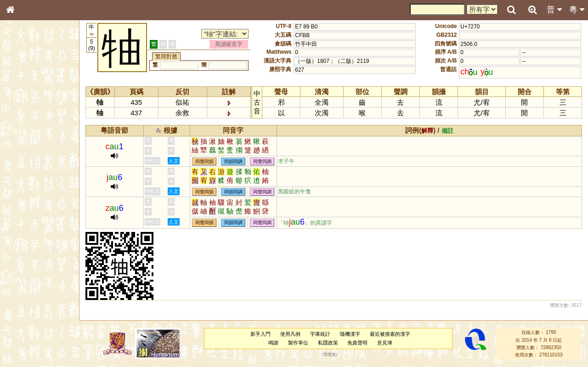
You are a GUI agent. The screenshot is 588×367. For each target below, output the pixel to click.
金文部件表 (25, 148)
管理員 (330, 355)
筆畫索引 (23, 131)
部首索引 (23, 123)
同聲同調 (262, 161)
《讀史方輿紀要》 (34, 291)
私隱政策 (328, 343)
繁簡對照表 (25, 307)
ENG (40, 101)
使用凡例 (290, 334)
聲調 (44, 242)
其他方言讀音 (28, 258)
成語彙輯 (23, 299)
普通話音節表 (28, 250)
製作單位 (298, 343)
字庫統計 (320, 334)
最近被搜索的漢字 (390, 334)
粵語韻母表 (25, 197)
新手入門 (260, 334)
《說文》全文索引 (34, 282)
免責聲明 (357, 343)
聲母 (18, 242)
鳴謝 (273, 343)
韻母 (31, 242)
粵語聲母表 (25, 188)
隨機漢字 (350, 334)
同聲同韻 (204, 161)
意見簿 (385, 343)
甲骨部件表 (25, 139)
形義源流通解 (28, 156)
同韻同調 (233, 161)
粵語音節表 (25, 180)
